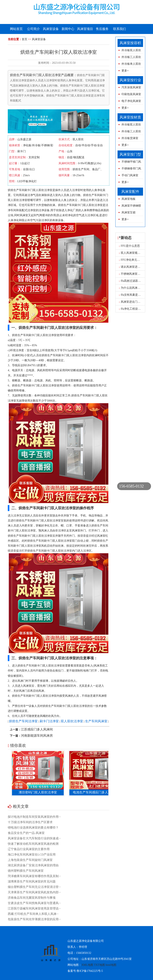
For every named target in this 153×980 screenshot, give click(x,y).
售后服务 (102, 29)
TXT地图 (100, 965)
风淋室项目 (85, 29)
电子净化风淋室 (131, 101)
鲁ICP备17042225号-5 (90, 971)
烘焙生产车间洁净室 (23, 721)
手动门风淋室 (130, 175)
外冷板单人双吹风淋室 (129, 65)
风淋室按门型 (130, 154)
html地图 (111, 965)
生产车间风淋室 (96, 721)
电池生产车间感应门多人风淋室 (97, 792)
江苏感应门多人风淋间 (37, 729)
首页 (25, 39)
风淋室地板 (128, 199)
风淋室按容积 (130, 43)
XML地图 (87, 965)
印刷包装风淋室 (131, 94)
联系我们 (120, 29)
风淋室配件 (130, 192)
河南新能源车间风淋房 (37, 736)
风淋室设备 (51, 29)
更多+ (125, 71)
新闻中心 (68, 29)
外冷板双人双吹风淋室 (129, 51)
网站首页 (16, 29)
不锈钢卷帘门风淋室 (129, 170)
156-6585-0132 (131, 486)
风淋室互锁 (128, 212)
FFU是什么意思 (130, 246)
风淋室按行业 (130, 80)
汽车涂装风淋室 (131, 87)
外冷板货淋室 (130, 138)
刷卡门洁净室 (49, 721)
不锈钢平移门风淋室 (129, 163)
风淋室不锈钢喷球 (129, 207)
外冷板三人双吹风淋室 (129, 58)
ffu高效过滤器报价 (131, 281)
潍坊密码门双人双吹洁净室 (40, 792)
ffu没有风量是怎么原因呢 (136, 295)
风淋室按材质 (130, 117)
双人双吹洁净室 (72, 721)
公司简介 (33, 29)
